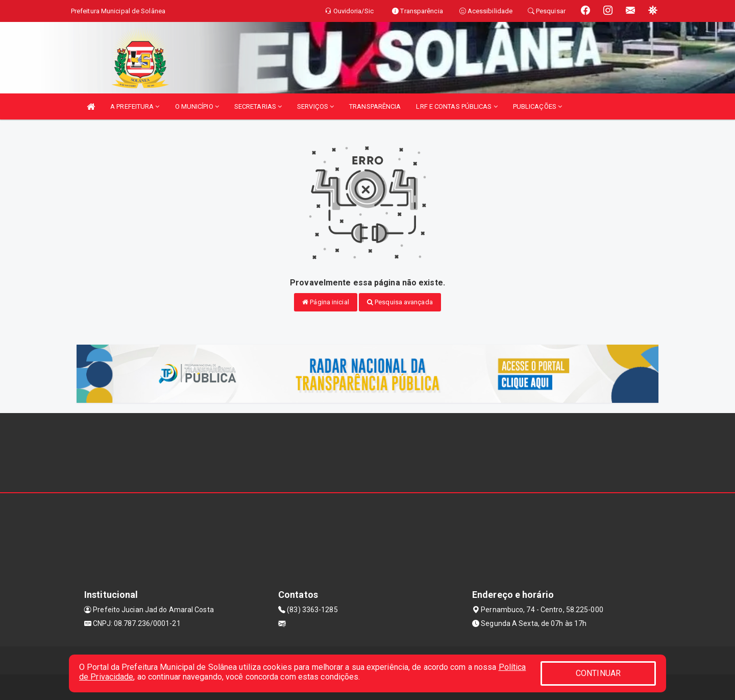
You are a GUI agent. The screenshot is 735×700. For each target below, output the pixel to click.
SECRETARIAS (258, 106)
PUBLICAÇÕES (537, 106)
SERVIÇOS (315, 106)
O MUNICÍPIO (197, 106)
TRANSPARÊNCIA (375, 106)
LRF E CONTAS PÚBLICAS (457, 106)
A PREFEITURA (135, 106)
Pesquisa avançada (400, 302)
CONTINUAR (598, 673)
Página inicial (326, 302)
